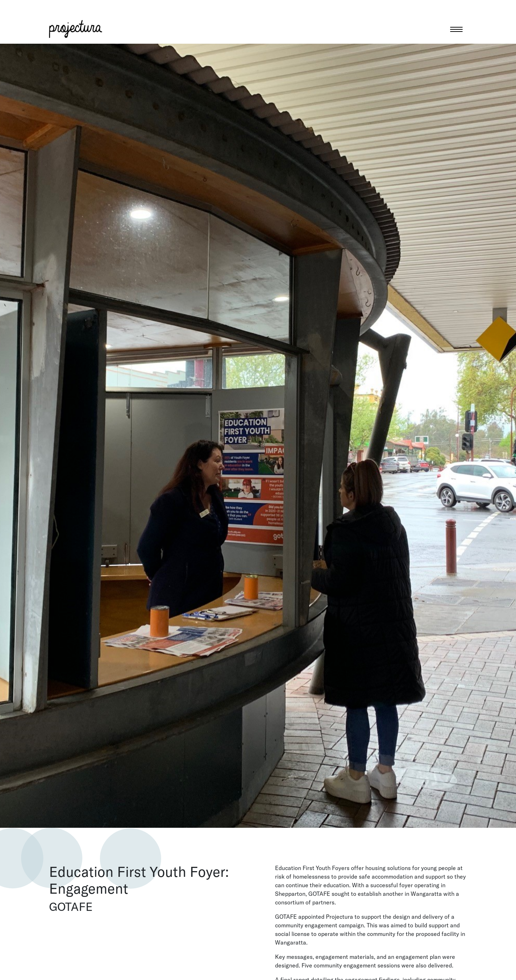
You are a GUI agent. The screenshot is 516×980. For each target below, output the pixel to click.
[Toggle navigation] (456, 29)
